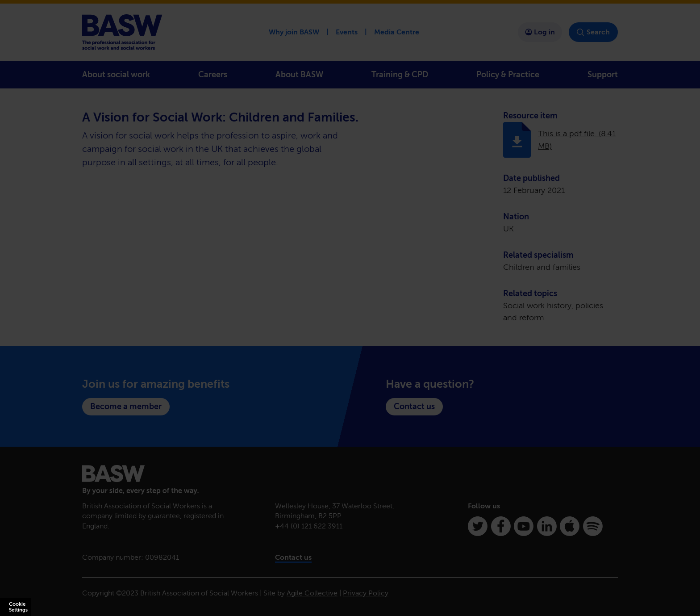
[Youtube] (524, 526)
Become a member (126, 406)
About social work (116, 75)
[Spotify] (593, 526)
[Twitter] (478, 526)
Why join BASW (294, 32)
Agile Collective (312, 593)
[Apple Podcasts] (570, 526)
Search (593, 32)
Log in (540, 32)
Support (603, 75)
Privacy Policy (366, 593)
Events (347, 32)
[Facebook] (501, 526)
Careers (213, 75)
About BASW (299, 75)
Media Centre (397, 32)
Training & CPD (400, 75)
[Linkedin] (547, 526)
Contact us (414, 406)
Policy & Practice (508, 75)
